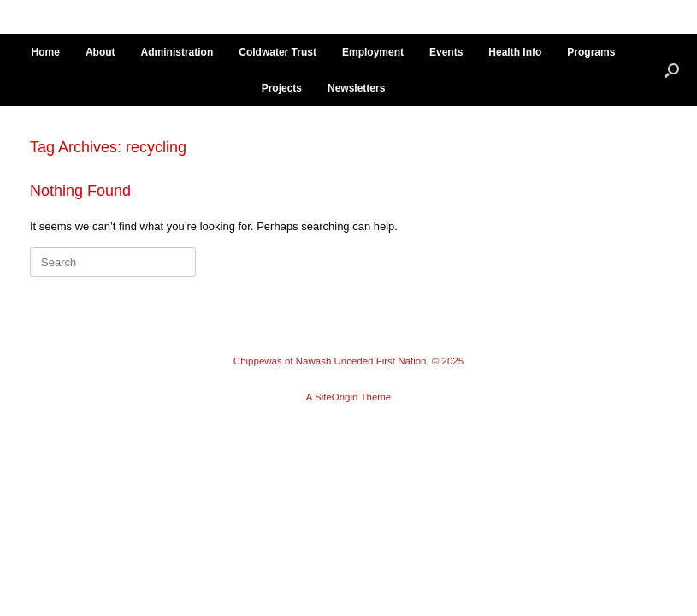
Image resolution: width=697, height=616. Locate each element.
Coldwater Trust (278, 52)
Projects (282, 88)
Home (46, 52)
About (100, 52)
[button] (672, 70)
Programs (591, 52)
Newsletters (356, 88)
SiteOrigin (337, 397)
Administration (177, 52)
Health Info (515, 52)
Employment (373, 52)
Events (446, 52)
